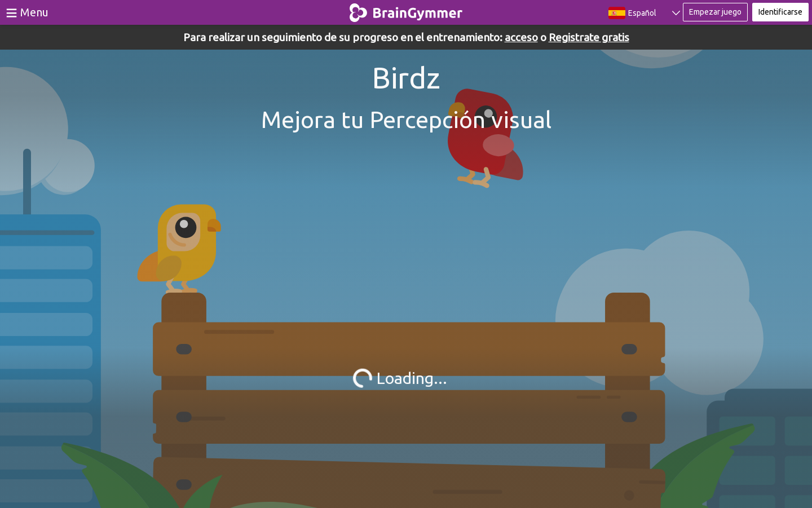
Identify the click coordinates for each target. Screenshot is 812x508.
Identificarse (780, 12)
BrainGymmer (406, 10)
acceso (521, 37)
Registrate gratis (589, 37)
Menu (34, 12)
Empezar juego (715, 12)
